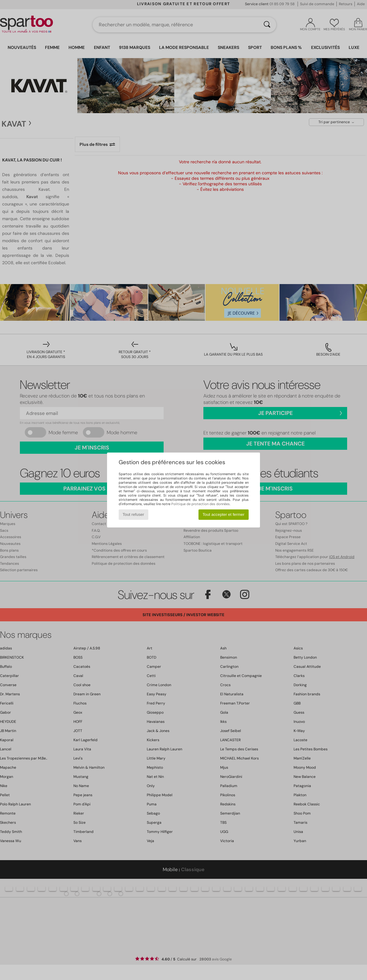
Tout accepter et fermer (223, 514)
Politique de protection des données (200, 504)
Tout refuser (133, 514)
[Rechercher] (267, 25)
